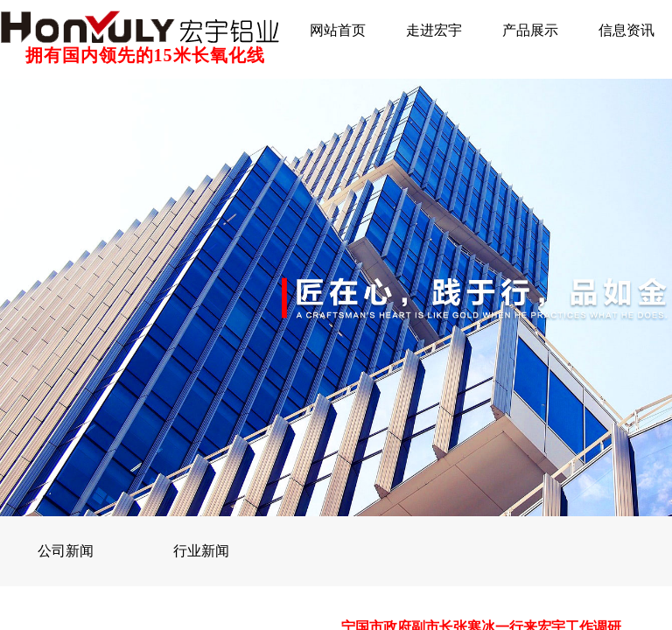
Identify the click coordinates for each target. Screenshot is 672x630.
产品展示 (530, 30)
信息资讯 (626, 30)
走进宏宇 (434, 30)
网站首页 (338, 30)
